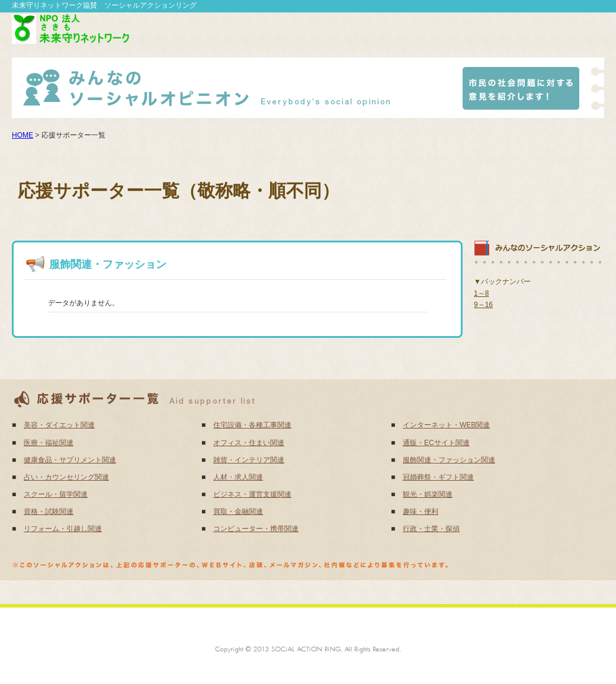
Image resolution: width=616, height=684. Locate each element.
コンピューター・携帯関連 (256, 529)
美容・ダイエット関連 (59, 425)
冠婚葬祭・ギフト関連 (438, 477)
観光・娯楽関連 (428, 494)
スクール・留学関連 (56, 494)
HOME (23, 135)
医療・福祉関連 (49, 443)
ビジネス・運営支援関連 (252, 494)
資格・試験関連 (49, 512)
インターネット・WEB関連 (446, 425)
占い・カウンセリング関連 (66, 477)
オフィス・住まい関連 (249, 443)
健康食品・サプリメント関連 (70, 460)
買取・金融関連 (238, 512)
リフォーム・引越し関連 (63, 529)
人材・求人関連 (238, 477)
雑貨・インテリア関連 (249, 460)
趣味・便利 (421, 512)
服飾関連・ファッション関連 (449, 460)
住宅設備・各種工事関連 (252, 425)
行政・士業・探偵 (431, 529)
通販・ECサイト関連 (436, 443)
